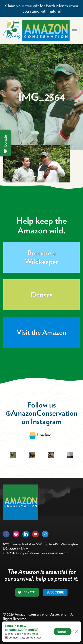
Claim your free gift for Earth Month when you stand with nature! (42, 8)
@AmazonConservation (42, 413)
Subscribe (55, 592)
